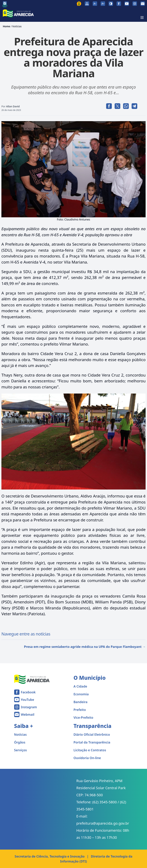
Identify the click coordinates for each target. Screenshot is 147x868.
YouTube (28, 700)
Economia (81, 694)
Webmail (28, 714)
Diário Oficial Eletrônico (92, 734)
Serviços (21, 750)
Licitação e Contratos (90, 750)
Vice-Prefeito (83, 717)
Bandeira (81, 702)
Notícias (17, 26)
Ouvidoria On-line (87, 758)
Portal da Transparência (92, 742)
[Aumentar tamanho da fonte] (103, 4)
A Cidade (80, 686)
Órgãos (20, 742)
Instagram (29, 707)
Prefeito (80, 710)
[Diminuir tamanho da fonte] (95, 4)
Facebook (28, 692)
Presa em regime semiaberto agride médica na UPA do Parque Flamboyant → (85, 647)
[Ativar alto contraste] (111, 4)
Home (6, 26)
